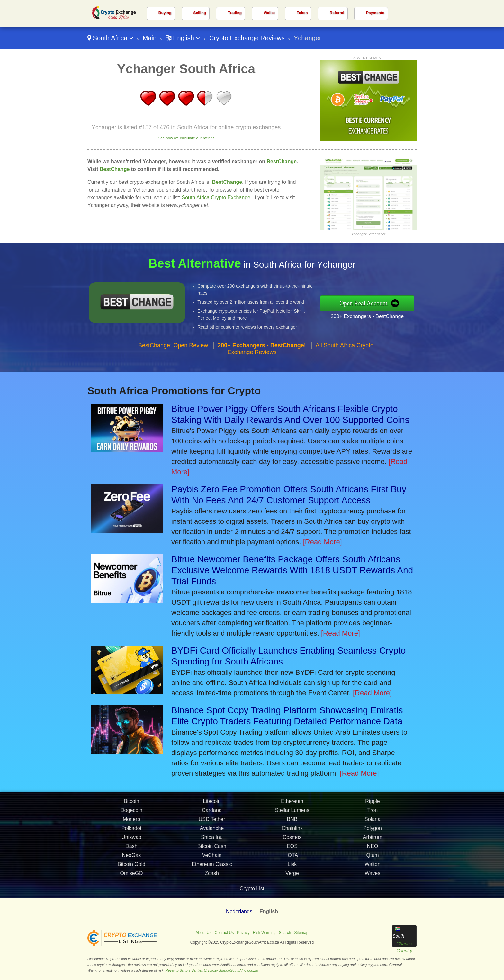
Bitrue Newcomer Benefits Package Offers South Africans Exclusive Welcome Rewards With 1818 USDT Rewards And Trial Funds (292, 570)
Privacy (243, 933)
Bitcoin (131, 805)
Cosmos (292, 841)
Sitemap (301, 933)
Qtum (372, 859)
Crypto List (252, 889)
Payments (375, 13)
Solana (373, 823)
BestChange (281, 161)
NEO (373, 850)
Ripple (372, 805)
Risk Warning (264, 933)
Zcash (212, 877)
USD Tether (212, 823)
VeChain (212, 859)
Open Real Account (368, 303)
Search (285, 933)
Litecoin (212, 805)
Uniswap (131, 841)
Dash (131, 850)
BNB (292, 823)
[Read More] (323, 542)
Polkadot (131, 832)
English (183, 38)
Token (302, 13)
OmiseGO (131, 877)
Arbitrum (373, 841)
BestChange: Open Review (173, 349)
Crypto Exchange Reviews (247, 38)
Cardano (212, 814)
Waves (373, 877)
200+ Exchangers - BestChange (371, 316)
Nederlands (239, 911)
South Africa (110, 38)
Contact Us (224, 933)
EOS (292, 850)
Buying (165, 13)
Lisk (292, 868)
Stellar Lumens (292, 814)
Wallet (269, 13)
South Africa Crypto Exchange (216, 197)
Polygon (373, 832)
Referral (337, 13)
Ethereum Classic (212, 868)
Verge (292, 877)
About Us (203, 933)
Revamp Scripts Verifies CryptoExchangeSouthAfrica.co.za (212, 970)
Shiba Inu (212, 841)
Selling (200, 13)
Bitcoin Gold (131, 868)
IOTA (292, 859)
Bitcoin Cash (212, 850)
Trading (235, 13)
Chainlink (292, 832)
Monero (131, 823)
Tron (373, 814)
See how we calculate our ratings (186, 138)
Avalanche (212, 832)
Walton (372, 868)
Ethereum (292, 805)
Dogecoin (131, 814)
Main (150, 38)
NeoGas (132, 859)
